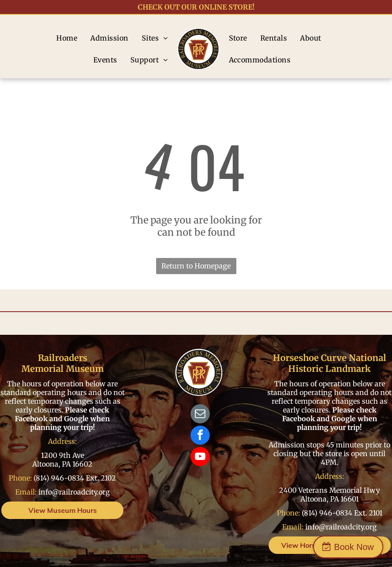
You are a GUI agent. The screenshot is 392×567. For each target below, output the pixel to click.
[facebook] (200, 436)
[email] (200, 415)
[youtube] (200, 458)
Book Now (354, 547)
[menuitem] (67, 38)
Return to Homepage (196, 266)
